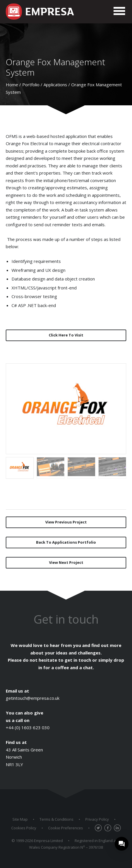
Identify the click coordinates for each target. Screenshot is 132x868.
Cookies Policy (24, 828)
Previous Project (66, 522)
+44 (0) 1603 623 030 (28, 727)
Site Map (20, 819)
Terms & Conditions (56, 819)
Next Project (66, 562)
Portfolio (31, 85)
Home (12, 85)
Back (66, 542)
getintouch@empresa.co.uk (33, 698)
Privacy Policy (97, 819)
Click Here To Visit (66, 335)
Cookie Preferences (66, 828)
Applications (55, 85)
